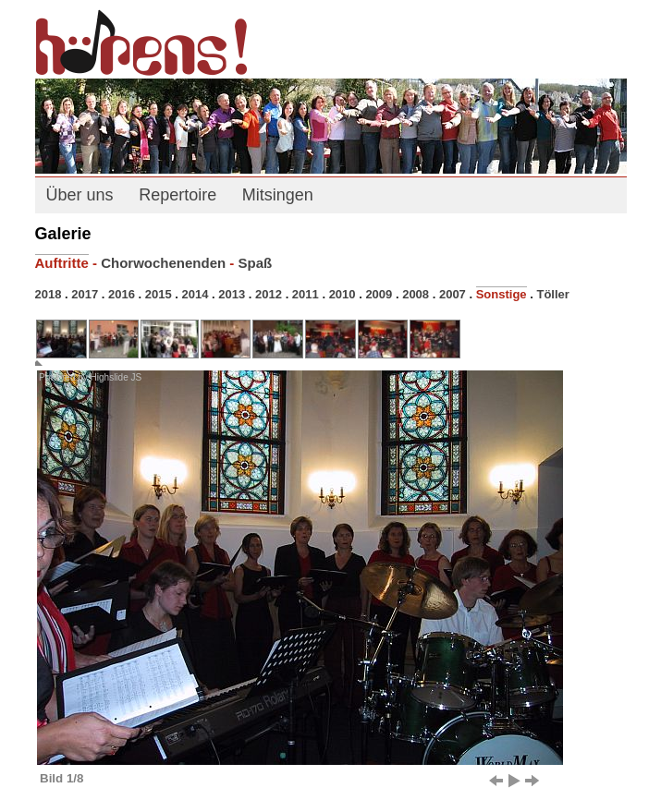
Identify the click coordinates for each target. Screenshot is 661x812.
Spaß (256, 263)
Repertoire (177, 195)
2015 (159, 294)
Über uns (80, 195)
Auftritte (62, 263)
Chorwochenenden (163, 263)
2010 (343, 294)
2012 (269, 294)
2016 (122, 294)
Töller (552, 294)
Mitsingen (278, 195)
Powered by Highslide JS (90, 377)
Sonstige (502, 294)
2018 (49, 294)
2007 (453, 294)
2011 (306, 294)
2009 (379, 294)
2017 (85, 294)
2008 (416, 294)
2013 (232, 294)
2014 (196, 294)
